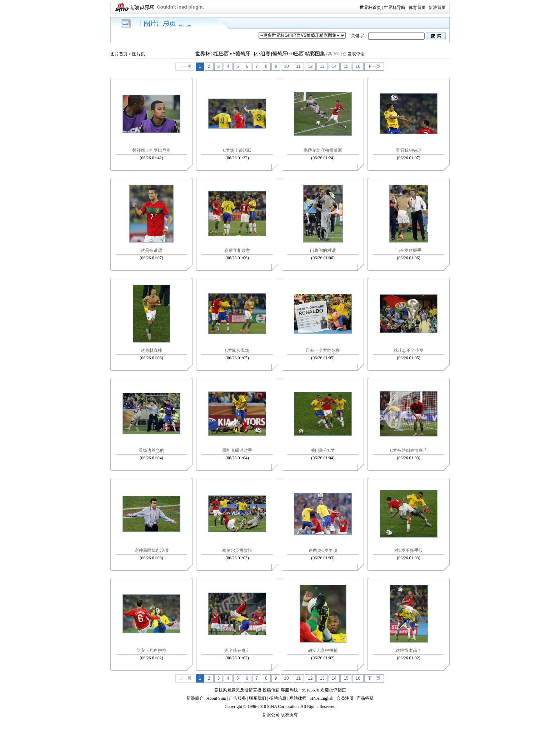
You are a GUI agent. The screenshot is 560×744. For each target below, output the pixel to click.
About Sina (216, 698)
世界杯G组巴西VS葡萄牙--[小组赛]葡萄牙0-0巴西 (249, 54)
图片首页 (119, 54)
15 (346, 66)
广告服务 (237, 698)
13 (322, 66)
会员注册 (345, 698)
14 (334, 66)
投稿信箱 (271, 690)
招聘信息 (278, 698)
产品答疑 (365, 698)
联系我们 (257, 698)
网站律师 (298, 698)
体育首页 (417, 8)
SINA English (321, 698)
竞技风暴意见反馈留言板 (238, 690)
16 (358, 66)
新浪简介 (195, 698)
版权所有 (289, 715)
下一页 (374, 66)
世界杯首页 (370, 8)
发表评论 (356, 54)
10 (286, 66)
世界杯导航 (395, 8)
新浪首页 (437, 8)
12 (310, 66)
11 (298, 66)
